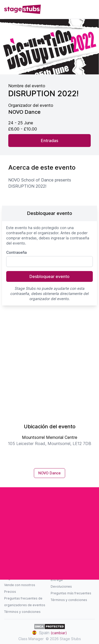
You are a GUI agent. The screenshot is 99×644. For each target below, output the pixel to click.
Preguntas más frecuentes (71, 593)
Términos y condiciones (22, 612)
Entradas (49, 141)
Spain (50, 633)
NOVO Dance (49, 473)
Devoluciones (61, 586)
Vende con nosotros (20, 585)
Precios (10, 592)
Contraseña (16, 252)
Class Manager (31, 639)
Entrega (57, 580)
